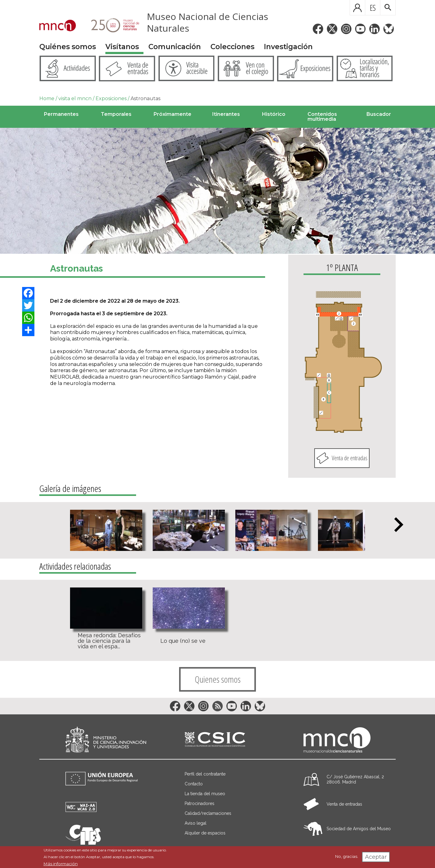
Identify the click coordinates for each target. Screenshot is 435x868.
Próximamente (172, 114)
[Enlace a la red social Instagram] (346, 29)
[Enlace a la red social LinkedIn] (374, 29)
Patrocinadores (200, 803)
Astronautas (145, 98)
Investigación (288, 47)
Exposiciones (111, 98)
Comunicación (175, 47)
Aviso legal (196, 823)
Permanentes (61, 114)
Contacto (194, 784)
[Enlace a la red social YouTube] (360, 29)
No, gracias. (347, 856)
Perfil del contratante (205, 774)
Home (47, 98)
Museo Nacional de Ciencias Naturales (208, 22)
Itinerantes (226, 114)
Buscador (379, 114)
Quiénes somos (68, 47)
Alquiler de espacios (205, 833)
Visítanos (122, 47)
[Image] (217, 191)
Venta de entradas (350, 458)
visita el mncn (75, 98)
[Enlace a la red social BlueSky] (389, 29)
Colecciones (232, 47)
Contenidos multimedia (322, 117)
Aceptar (376, 857)
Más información (61, 864)
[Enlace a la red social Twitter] (332, 29)
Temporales (116, 114)
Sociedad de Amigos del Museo (359, 829)
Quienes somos (218, 679)
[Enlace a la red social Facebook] (318, 29)
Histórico (274, 114)
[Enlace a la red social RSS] (217, 706)
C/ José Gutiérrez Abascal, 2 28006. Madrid (355, 779)
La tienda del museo (205, 794)
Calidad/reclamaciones (208, 813)
